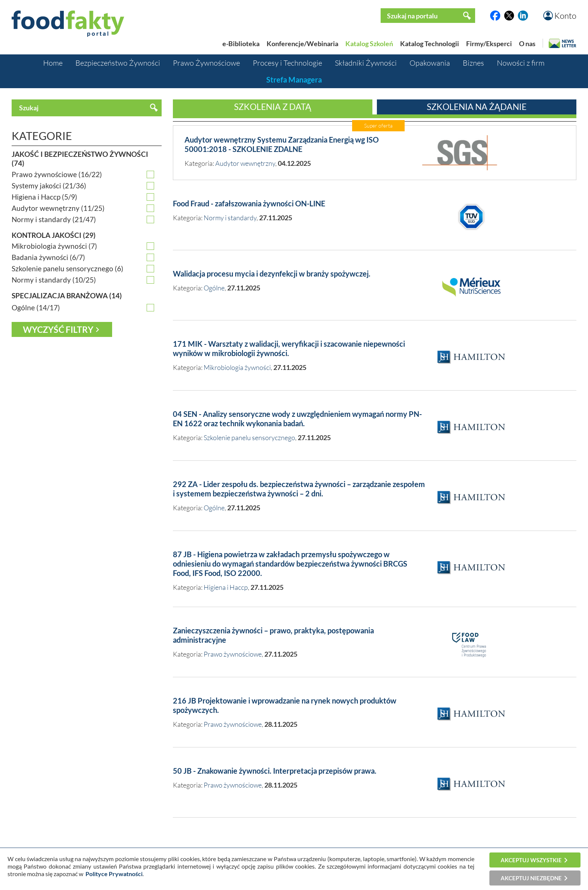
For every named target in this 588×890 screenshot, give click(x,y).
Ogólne (214, 288)
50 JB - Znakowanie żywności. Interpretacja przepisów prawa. (275, 771)
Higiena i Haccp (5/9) (44, 197)
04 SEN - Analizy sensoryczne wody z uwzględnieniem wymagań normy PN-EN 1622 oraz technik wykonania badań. (297, 419)
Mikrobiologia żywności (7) (54, 246)
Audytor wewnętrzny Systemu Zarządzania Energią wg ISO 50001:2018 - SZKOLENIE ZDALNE (282, 144)
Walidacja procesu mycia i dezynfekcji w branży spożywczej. (272, 274)
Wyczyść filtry (58, 329)
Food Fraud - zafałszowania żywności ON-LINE (249, 203)
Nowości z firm (521, 63)
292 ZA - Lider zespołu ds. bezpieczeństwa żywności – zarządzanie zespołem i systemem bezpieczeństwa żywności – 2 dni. (299, 489)
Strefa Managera (294, 80)
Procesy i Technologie (287, 63)
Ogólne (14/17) (36, 308)
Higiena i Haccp (226, 587)
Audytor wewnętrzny (245, 163)
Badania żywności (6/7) (48, 257)
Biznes (473, 63)
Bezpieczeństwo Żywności (118, 63)
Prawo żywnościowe (233, 654)
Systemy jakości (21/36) (49, 186)
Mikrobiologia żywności (237, 367)
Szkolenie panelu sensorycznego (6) (67, 269)
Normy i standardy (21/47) (54, 219)
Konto (565, 16)
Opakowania (430, 63)
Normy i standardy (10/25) (54, 280)
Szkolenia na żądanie (477, 107)
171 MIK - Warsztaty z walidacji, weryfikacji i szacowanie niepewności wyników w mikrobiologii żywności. (289, 348)
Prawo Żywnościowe (206, 63)
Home (53, 63)
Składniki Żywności (366, 63)
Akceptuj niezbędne (531, 878)
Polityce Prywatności (114, 874)
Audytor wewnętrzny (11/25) (58, 208)
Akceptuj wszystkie (531, 860)
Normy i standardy (230, 218)
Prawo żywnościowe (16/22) (57, 174)
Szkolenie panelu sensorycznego (249, 437)
